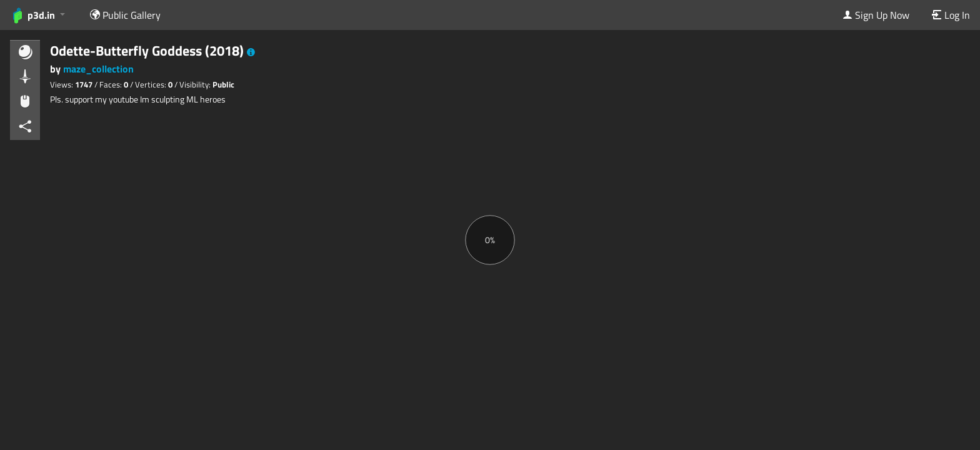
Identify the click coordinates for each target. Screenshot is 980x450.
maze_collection (98, 69)
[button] (251, 52)
